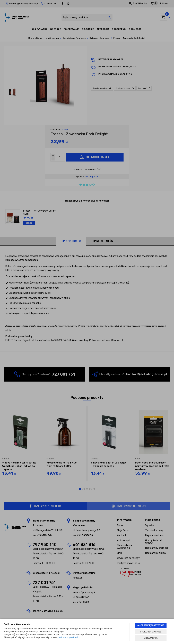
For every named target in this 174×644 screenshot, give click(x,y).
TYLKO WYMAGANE (151, 632)
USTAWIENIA (151, 638)
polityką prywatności (69, 637)
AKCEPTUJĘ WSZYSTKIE (151, 625)
